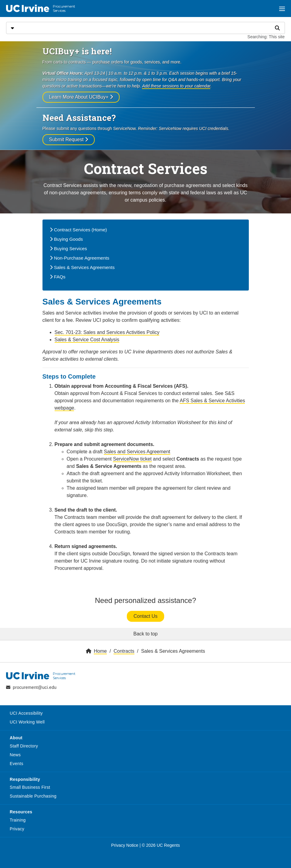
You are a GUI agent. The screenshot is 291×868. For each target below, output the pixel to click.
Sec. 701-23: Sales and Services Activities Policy (107, 332)
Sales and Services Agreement (137, 452)
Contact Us (145, 616)
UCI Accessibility (26, 713)
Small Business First (30, 787)
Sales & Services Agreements (82, 267)
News (15, 755)
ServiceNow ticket (132, 459)
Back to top (145, 634)
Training (18, 820)
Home (100, 651)
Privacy (17, 829)
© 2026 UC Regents (161, 845)
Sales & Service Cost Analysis (87, 340)
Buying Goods (66, 239)
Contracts (124, 651)
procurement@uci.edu (35, 687)
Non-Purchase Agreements (80, 258)
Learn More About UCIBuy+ (81, 97)
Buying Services (68, 248)
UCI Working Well (27, 722)
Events (17, 764)
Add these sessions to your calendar (176, 86)
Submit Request (69, 140)
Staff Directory (24, 746)
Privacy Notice (125, 845)
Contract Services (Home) (78, 230)
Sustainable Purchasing (33, 796)
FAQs (58, 277)
